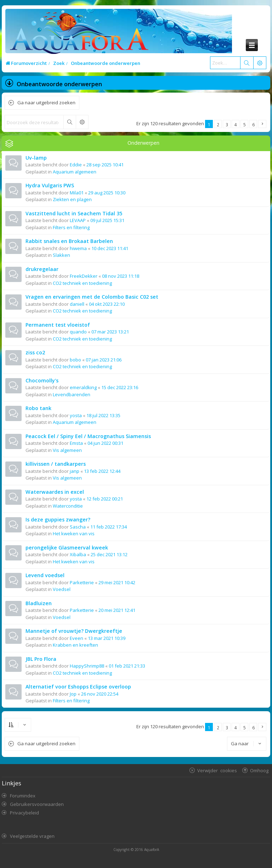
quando (78, 332)
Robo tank (38, 408)
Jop (73, 694)
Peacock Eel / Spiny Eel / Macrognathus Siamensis (88, 436)
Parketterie (82, 582)
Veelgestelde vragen (32, 836)
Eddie (76, 165)
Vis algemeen (67, 450)
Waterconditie (68, 506)
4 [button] (236, 125)
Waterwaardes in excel (55, 492)
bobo (75, 360)
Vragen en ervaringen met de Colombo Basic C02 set (92, 297)
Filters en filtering (71, 227)
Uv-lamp (36, 158)
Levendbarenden (72, 394)
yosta (76, 415)
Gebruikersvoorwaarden (37, 804)
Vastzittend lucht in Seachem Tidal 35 (74, 213)
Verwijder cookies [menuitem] (217, 770)
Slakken (61, 255)
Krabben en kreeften (75, 645)
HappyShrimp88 (87, 666)
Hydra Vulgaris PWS (50, 185)
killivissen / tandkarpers (56, 464)
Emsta (76, 443)
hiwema (78, 248)
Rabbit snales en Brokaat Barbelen (69, 241)
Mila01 (77, 193)
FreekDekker (84, 276)
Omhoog (259, 770)
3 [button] (227, 125)
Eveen (76, 638)
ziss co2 (35, 352)
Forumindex (23, 796)
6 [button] (253, 125)
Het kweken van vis (74, 533)
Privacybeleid (24, 813)
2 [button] (218, 125)
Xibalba (78, 554)
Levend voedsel (45, 575)
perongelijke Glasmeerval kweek (67, 548)
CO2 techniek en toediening (82, 283)
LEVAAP (78, 220)
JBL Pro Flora (41, 659)
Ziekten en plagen (72, 199)
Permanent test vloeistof (58, 325)
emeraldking (83, 387)
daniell (77, 304)
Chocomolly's (42, 380)
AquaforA (152, 850)
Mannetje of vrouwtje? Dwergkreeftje (74, 631)
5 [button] (245, 125)
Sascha (78, 527)
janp (75, 471)
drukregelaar (42, 269)
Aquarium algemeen (75, 172)
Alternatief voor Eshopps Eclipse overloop (78, 687)
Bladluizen (39, 603)
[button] (262, 124)
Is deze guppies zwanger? (58, 519)
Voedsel (62, 589)
